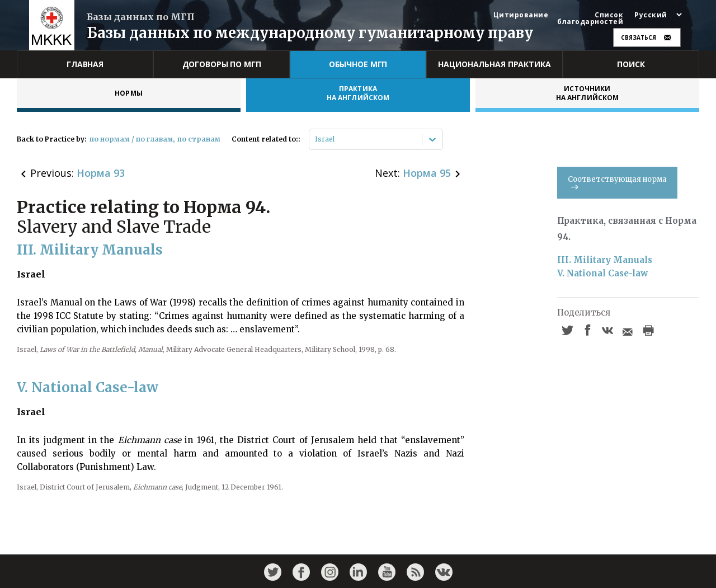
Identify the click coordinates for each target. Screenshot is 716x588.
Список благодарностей (590, 18)
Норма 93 (101, 173)
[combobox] (316, 139)
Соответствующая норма (617, 182)
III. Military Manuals (605, 260)
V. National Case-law (602, 273)
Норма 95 (427, 173)
